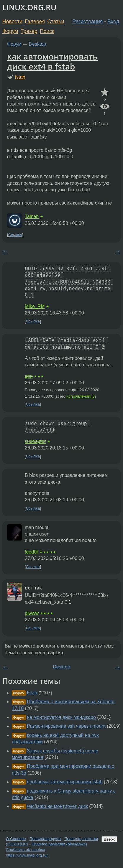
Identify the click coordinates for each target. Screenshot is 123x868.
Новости (12, 22)
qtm (29, 376)
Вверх (109, 839)
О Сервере (16, 839)
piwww (32, 613)
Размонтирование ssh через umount (66, 726)
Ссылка (15, 235)
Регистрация (88, 22)
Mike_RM (35, 306)
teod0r (31, 552)
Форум (10, 31)
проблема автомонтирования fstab (65, 782)
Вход (113, 22)
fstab (20, 77)
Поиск (47, 31)
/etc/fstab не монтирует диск (57, 806)
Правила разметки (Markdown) (59, 844)
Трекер (29, 31)
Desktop (38, 44)
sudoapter (35, 441)
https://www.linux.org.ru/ (27, 855)
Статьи (56, 22)
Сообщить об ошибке (26, 850)
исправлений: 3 (81, 396)
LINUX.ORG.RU (29, 8)
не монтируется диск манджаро (61, 717)
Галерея (35, 22)
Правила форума (45, 839)
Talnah (32, 216)
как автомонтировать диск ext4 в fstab (52, 61)
